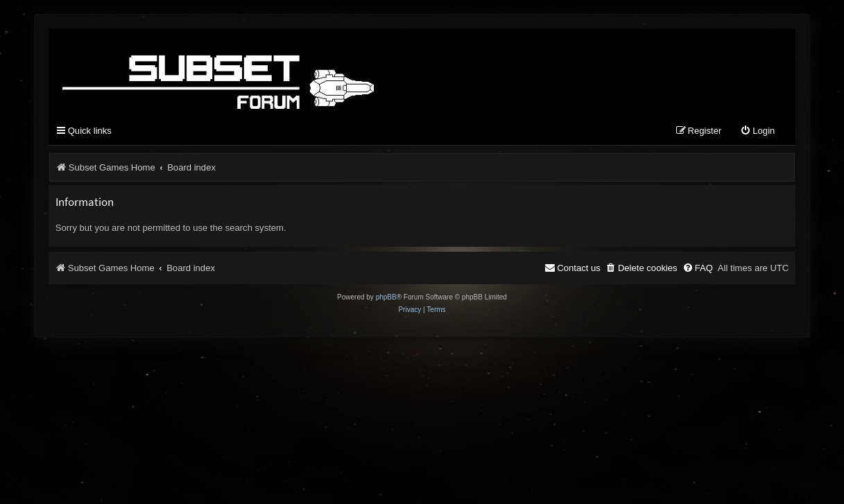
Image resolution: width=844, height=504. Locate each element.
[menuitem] (757, 131)
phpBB (386, 297)
